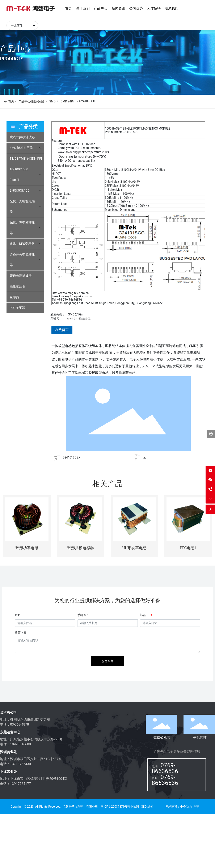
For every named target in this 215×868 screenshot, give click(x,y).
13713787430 (20, 764)
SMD (52, 101)
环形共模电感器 (81, 548)
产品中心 (15, 49)
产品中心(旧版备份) (31, 101)
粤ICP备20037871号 (114, 807)
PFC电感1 (188, 548)
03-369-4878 (20, 724)
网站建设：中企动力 (179, 807)
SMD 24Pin (68, 101)
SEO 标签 (147, 807)
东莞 (196, 807)
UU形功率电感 (134, 548)
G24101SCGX (71, 457)
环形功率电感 (27, 548)
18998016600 (20, 744)
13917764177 (20, 784)
